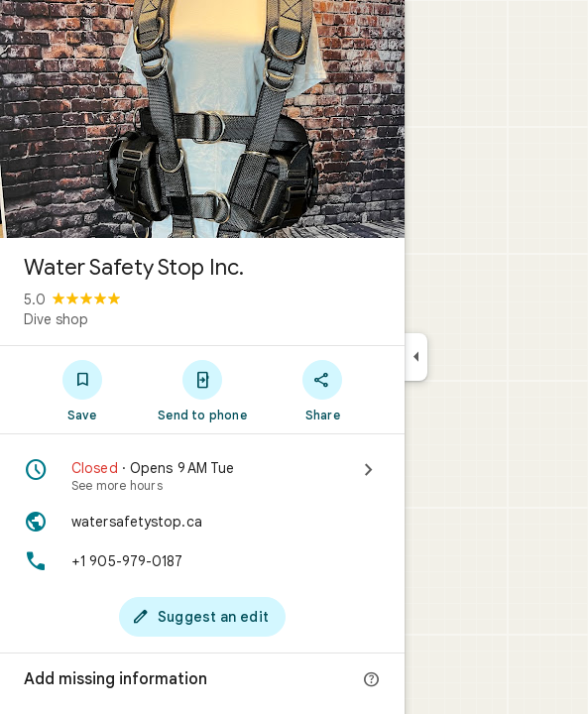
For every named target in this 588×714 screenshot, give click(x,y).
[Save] (82, 390)
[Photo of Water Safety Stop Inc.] (202, 119)
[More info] (372, 680)
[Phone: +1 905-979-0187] (202, 561)
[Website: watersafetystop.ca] (202, 522)
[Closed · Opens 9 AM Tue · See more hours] (202, 476)
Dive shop (56, 319)
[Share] (323, 390)
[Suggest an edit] (202, 617)
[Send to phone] (202, 390)
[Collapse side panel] (416, 357)
